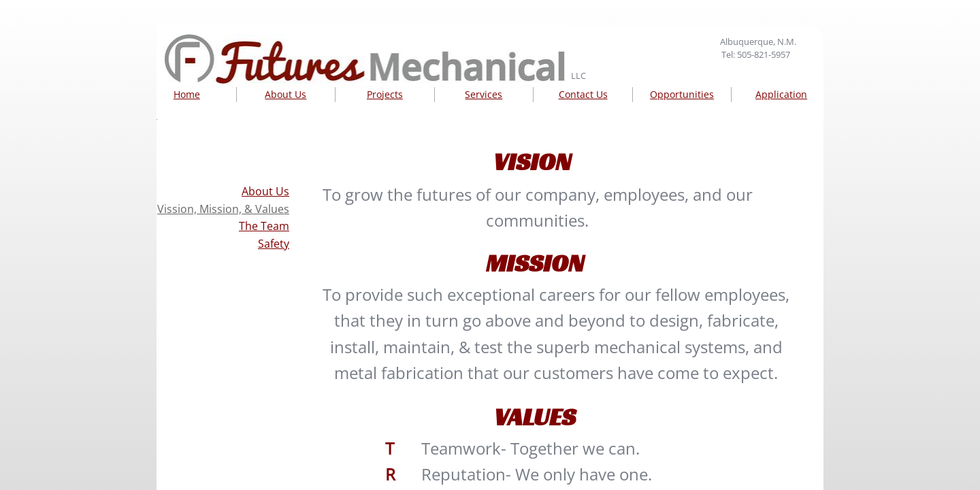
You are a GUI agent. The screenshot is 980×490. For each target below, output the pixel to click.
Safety (274, 244)
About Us (285, 94)
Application (781, 94)
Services (484, 94)
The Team (264, 226)
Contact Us (583, 94)
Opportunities (682, 94)
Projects (385, 94)
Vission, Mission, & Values (223, 209)
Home (187, 94)
